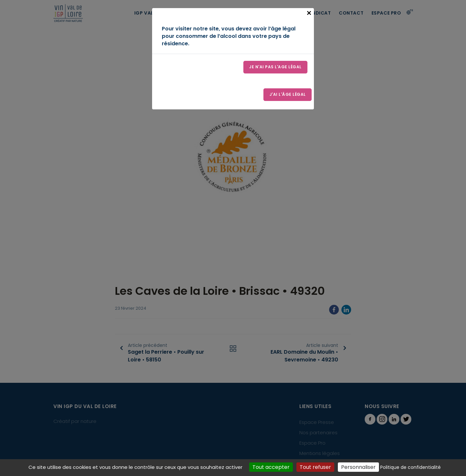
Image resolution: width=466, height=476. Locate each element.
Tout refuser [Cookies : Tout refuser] (315, 467)
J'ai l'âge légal (287, 95)
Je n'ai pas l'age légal (275, 67)
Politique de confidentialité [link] (411, 467)
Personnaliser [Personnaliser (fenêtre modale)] (358, 467)
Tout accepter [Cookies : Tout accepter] (271, 467)
